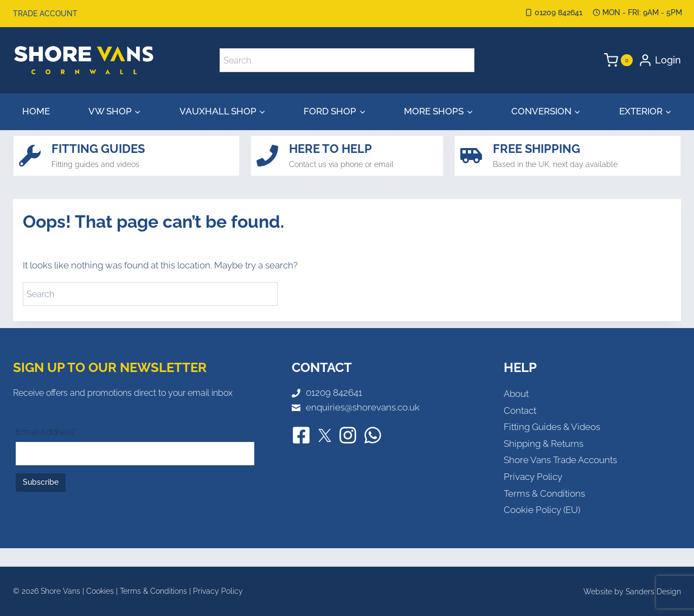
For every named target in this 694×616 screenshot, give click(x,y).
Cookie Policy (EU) (542, 510)
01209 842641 (334, 393)
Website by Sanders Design (632, 592)
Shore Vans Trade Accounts (560, 460)
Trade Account (45, 14)
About (516, 394)
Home (36, 111)
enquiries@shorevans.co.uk (363, 407)
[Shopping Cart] (618, 60)
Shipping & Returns (544, 444)
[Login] (660, 60)
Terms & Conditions (544, 493)
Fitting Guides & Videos (552, 427)
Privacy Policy (533, 477)
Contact (520, 410)
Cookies (100, 591)
